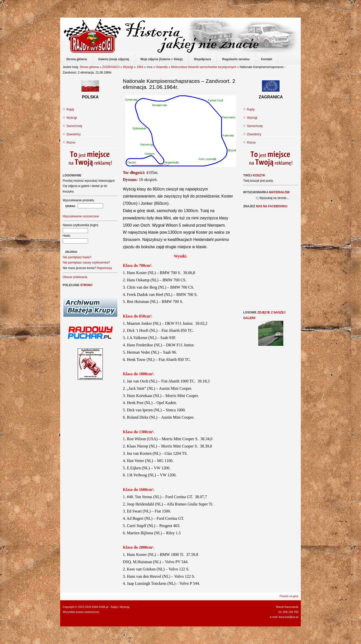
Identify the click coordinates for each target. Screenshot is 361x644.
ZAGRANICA (111, 67)
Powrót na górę (289, 596)
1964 (140, 67)
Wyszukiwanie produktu (78, 200)
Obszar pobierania (75, 277)
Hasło (67, 236)
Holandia (162, 67)
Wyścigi (128, 67)
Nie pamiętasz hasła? (77, 257)
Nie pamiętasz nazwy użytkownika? (86, 263)
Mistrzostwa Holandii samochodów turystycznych (204, 67)
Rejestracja (104, 268)
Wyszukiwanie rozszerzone (81, 216)
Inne (150, 67)
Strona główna (89, 67)
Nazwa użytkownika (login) (80, 225)
